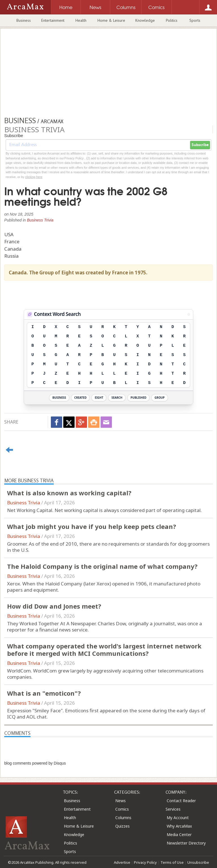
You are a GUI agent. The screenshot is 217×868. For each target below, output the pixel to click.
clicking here (34, 177)
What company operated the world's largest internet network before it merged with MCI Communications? (104, 650)
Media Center (179, 835)
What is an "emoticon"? (44, 693)
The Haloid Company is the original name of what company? (102, 566)
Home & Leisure (111, 20)
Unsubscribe (198, 862)
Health (81, 20)
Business (24, 20)
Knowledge (145, 20)
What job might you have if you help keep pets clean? (92, 526)
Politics (172, 20)
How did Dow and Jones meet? (54, 606)
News (121, 801)
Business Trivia (40, 220)
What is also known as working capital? (69, 493)
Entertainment (53, 20)
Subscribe (200, 145)
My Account (178, 818)
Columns (123, 818)
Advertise (122, 862)
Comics (122, 809)
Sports (195, 20)
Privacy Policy (145, 862)
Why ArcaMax (179, 826)
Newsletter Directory (186, 843)
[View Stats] (189, 314)
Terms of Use (172, 862)
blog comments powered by (35, 763)
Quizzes (122, 826)
